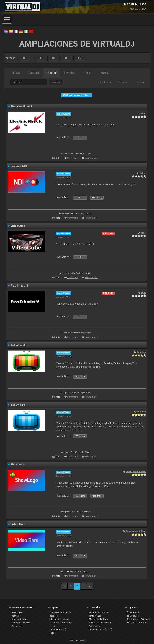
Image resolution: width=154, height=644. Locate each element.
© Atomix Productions (77, 640)
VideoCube (18, 226)
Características (19, 619)
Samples (69, 73)
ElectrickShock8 (21, 107)
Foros (53, 633)
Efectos (52, 73)
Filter (123, 82)
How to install (91, 158)
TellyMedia (18, 405)
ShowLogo (17, 465)
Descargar (17, 612)
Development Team (136, 471)
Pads (87, 73)
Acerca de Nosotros (99, 612)
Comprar (16, 616)
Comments (73, 158)
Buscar (56, 82)
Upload (141, 82)
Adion (143, 173)
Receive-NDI (19, 166)
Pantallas (16, 626)
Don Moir (141, 352)
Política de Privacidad (100, 623)
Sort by (105, 82)
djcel (144, 113)
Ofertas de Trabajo (98, 619)
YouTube (133, 616)
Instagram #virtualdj (139, 619)
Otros (105, 73)
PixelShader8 (19, 286)
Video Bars (18, 524)
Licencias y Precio (20, 623)
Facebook (133, 612)
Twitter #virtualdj (137, 623)
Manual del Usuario (60, 619)
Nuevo (16, 73)
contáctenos (95, 616)
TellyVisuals (19, 345)
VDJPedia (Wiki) (58, 629)
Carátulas (34, 73)
